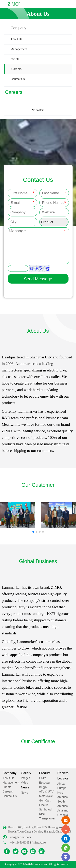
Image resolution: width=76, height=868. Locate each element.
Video (25, 783)
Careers (16, 69)
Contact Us (18, 79)
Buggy (43, 787)
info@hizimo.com (20, 837)
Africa (61, 784)
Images (26, 778)
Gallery (26, 773)
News (25, 787)
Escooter (45, 783)
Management (19, 49)
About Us (17, 39)
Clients (15, 59)
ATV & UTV (46, 792)
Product (45, 773)
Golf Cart (45, 800)
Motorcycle (46, 796)
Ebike (43, 778)
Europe (62, 788)
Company (10, 773)
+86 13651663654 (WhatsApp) (28, 843)
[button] (33, 532)
